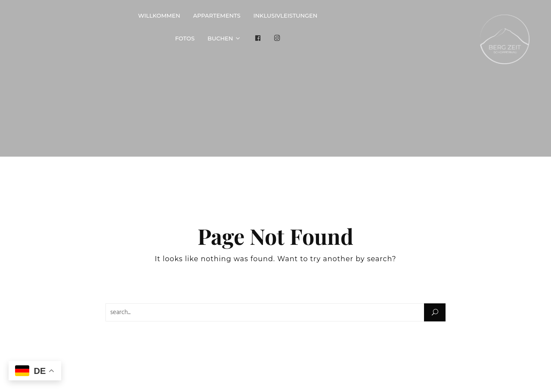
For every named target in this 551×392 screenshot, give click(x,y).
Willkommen (159, 15)
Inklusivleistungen (286, 15)
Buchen (220, 38)
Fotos (185, 38)
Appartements (217, 15)
